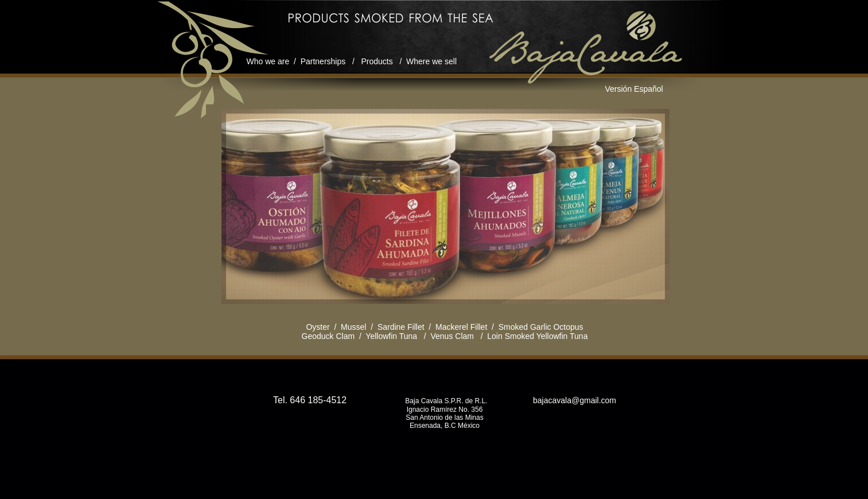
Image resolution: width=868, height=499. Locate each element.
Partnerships (323, 61)
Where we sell (431, 61)
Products (377, 61)
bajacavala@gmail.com (573, 400)
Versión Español (634, 89)
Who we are (268, 61)
